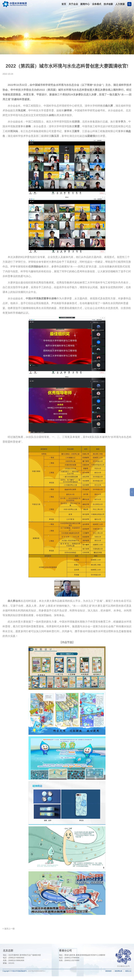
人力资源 (120, 4)
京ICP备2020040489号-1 (37, 971)
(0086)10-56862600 (16, 958)
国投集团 (108, 971)
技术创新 (108, 4)
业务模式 (97, 4)
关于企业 (73, 4)
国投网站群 (118, 971)
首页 (64, 4)
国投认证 (128, 971)
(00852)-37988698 (72, 958)
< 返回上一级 (9, 929)
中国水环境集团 (15, 4)
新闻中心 (85, 4)
